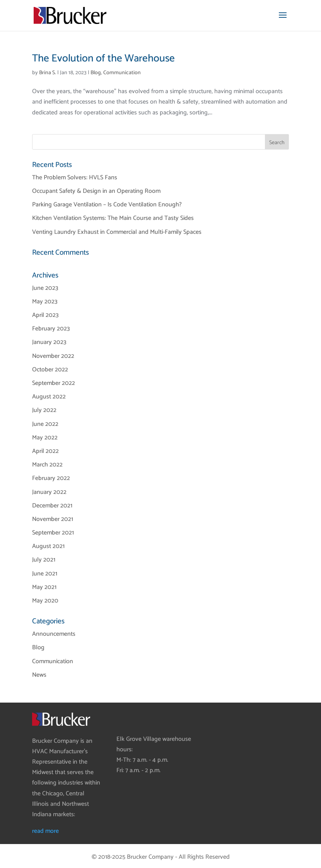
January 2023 (49, 342)
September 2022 (54, 383)
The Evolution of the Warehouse (103, 59)
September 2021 (53, 533)
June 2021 (45, 574)
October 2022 (50, 370)
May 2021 (44, 587)
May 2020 (45, 601)
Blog (96, 73)
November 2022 (53, 356)
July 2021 (44, 560)
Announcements (54, 634)
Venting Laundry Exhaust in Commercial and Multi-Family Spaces (117, 232)
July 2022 (44, 410)
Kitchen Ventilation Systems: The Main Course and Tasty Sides (113, 218)
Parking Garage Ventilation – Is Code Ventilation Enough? (107, 205)
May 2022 (45, 438)
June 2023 (45, 288)
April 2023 (45, 315)
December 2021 (52, 506)
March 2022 (47, 465)
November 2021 (53, 519)
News (39, 675)
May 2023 (45, 302)
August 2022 (49, 397)
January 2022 (49, 492)
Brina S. (48, 73)
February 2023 (51, 329)
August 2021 (48, 546)
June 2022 (45, 424)
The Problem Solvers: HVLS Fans (75, 178)
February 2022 (51, 478)
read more (45, 831)
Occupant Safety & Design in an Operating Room (96, 191)
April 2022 (45, 451)
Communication (122, 73)
